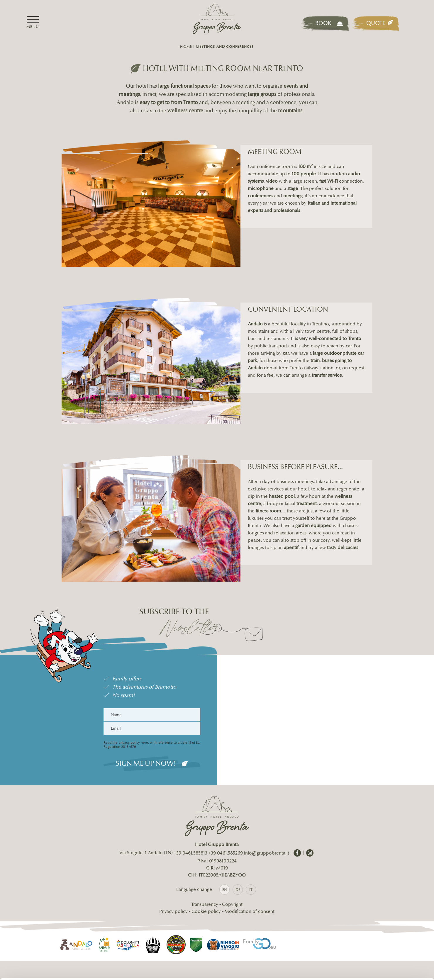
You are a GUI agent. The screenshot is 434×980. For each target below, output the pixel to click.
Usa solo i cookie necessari (385, 943)
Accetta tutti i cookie (385, 904)
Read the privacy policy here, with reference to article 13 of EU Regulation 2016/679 (145, 771)
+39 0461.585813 (191, 880)
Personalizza (385, 923)
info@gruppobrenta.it (101, 931)
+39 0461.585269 (226, 880)
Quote (380, 23)
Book (329, 23)
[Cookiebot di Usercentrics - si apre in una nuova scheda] (38, 969)
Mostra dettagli (93, 968)
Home (186, 47)
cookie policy (266, 945)
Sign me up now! (145, 789)
